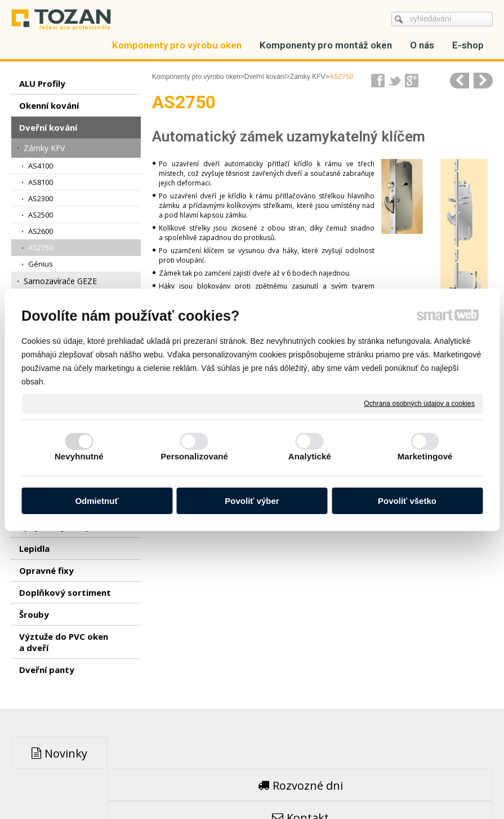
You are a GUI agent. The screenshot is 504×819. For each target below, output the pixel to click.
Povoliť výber (252, 501)
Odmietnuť (97, 501)
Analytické (310, 456)
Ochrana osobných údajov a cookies (419, 403)
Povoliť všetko (407, 501)
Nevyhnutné (79, 456)
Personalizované (194, 456)
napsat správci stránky (224, 785)
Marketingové (425, 456)
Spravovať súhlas (423, 785)
